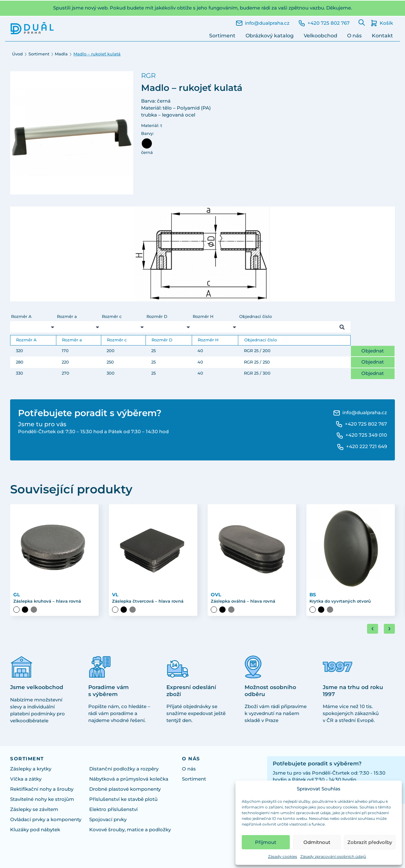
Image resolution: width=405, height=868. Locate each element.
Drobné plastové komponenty (125, 789)
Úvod (17, 54)
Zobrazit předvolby (370, 842)
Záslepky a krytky (31, 769)
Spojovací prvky (108, 820)
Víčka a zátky (26, 779)
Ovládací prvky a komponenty (46, 820)
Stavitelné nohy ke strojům (42, 799)
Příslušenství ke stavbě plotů (123, 799)
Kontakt (382, 36)
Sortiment (222, 36)
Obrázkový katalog (270, 36)
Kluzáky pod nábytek (35, 830)
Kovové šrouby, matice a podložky (130, 830)
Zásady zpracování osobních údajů (333, 856)
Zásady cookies (283, 856)
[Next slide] (389, 629)
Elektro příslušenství (113, 809)
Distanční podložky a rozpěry (124, 769)
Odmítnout (317, 842)
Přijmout (266, 842)
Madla (61, 54)
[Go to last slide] (373, 629)
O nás (354, 36)
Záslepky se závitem (34, 809)
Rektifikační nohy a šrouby (42, 789)
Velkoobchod (321, 36)
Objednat (373, 351)
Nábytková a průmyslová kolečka (129, 779)
